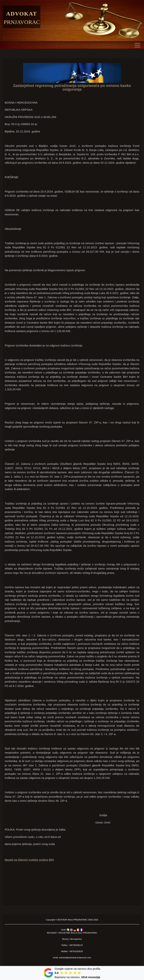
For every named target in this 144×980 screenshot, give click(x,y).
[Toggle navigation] (138, 45)
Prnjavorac (22, 22)
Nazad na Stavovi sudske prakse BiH (29, 860)
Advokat (22, 14)
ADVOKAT (63, 920)
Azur (80, 933)
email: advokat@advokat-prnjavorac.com (72, 958)
